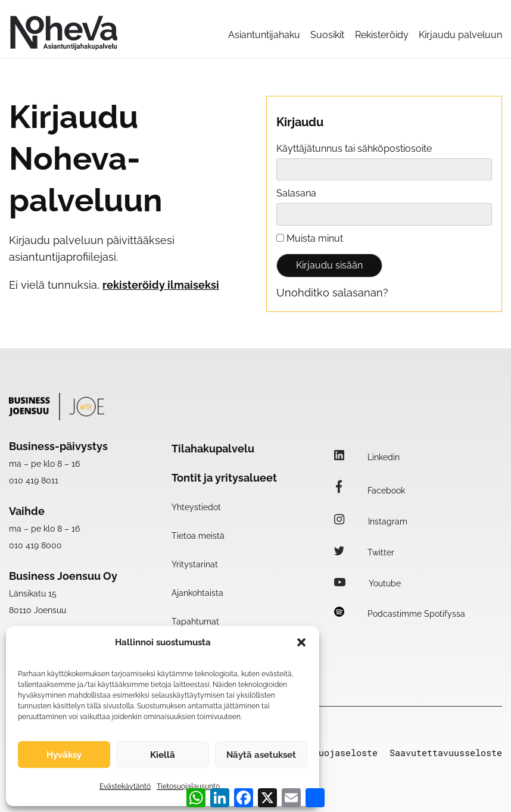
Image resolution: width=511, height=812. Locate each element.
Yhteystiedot (196, 507)
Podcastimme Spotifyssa (400, 614)
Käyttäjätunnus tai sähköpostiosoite (354, 149)
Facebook (370, 491)
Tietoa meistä (198, 536)
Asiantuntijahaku (264, 35)
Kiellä (163, 755)
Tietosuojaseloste (332, 753)
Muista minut (310, 238)
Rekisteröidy (382, 35)
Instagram (371, 521)
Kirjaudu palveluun (460, 35)
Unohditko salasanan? (332, 293)
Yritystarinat (195, 564)
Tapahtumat (195, 622)
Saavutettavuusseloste (446, 753)
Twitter (364, 552)
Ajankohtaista (197, 593)
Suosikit (327, 35)
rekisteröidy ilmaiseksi (161, 285)
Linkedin (367, 457)
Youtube (367, 583)
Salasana (296, 193)
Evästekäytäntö (125, 786)
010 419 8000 (35, 545)
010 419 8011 (34, 480)
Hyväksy (64, 755)
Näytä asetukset (261, 755)
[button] (301, 642)
